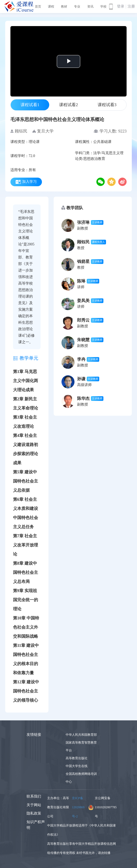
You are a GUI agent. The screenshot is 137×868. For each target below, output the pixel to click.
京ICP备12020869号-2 (78, 807)
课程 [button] (51, 7)
